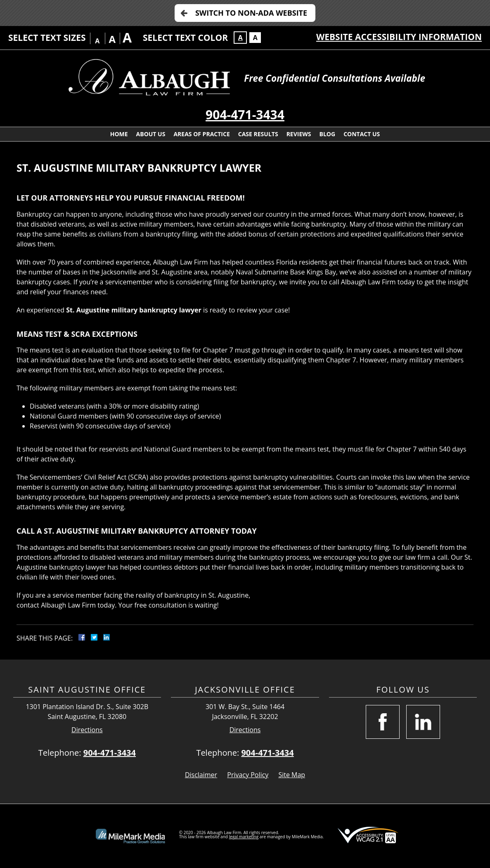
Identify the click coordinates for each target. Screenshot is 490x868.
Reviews (299, 134)
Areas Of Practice (201, 134)
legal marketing (244, 837)
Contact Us (362, 134)
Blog (328, 134)
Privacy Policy (248, 775)
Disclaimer (201, 775)
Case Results (258, 134)
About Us (151, 134)
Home (119, 134)
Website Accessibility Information (399, 37)
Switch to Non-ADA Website (251, 13)
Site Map (292, 775)
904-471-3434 (245, 115)
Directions (87, 730)
